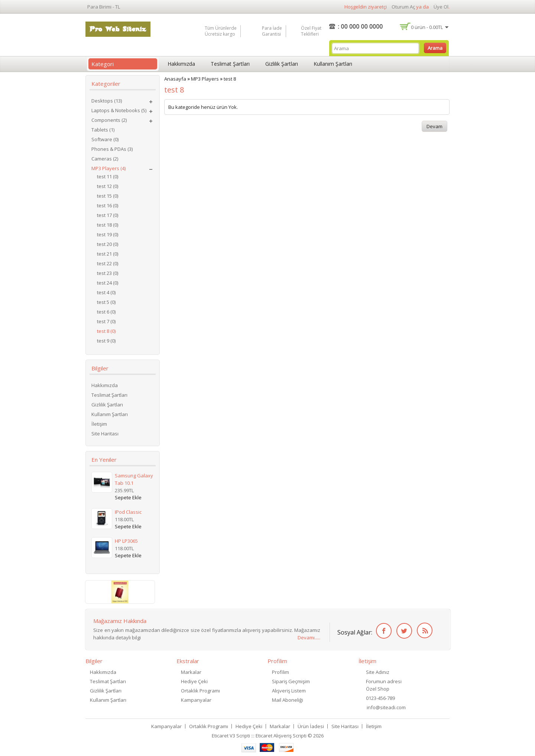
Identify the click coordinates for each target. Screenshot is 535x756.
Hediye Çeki (194, 681)
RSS (423, 631)
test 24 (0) (108, 283)
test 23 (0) (108, 273)
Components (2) (109, 120)
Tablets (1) (103, 130)
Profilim (281, 672)
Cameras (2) (105, 159)
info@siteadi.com (386, 707)
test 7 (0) (106, 321)
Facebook (382, 631)
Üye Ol (441, 7)
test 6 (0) (106, 312)
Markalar (191, 672)
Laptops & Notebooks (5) (119, 110)
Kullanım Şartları (333, 64)
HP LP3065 (126, 541)
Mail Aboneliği (288, 700)
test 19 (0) (108, 234)
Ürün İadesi (311, 726)
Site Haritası (105, 434)
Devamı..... (309, 637)
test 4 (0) (106, 292)
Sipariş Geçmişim (291, 681)
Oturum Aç (403, 7)
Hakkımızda (181, 64)
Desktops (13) (107, 101)
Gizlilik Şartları (282, 64)
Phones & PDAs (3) (112, 149)
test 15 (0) (108, 196)
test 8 (230, 79)
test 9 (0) (106, 341)
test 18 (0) (108, 225)
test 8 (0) (106, 331)
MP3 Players (205, 79)
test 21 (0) (108, 254)
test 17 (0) (108, 215)
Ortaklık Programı (200, 691)
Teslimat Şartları (230, 64)
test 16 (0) (108, 205)
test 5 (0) (106, 302)
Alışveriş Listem (289, 691)
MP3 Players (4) (108, 168)
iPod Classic (128, 512)
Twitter (403, 631)
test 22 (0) (108, 263)
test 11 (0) (108, 176)
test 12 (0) (108, 186)
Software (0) (105, 139)
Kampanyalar (196, 700)
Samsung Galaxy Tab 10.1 (134, 479)
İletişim (99, 424)
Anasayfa (175, 79)
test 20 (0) (108, 244)
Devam (435, 126)
